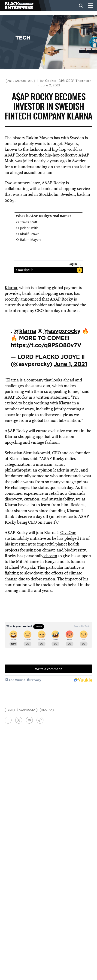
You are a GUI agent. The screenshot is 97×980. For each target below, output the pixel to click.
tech (10, 710)
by (66, 81)
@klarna (25, 331)
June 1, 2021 (70, 364)
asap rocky (27, 710)
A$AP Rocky (16, 155)
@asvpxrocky (62, 331)
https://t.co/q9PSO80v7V (46, 345)
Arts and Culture (20, 81)
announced (31, 299)
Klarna (11, 288)
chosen (50, 556)
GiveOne (68, 533)
